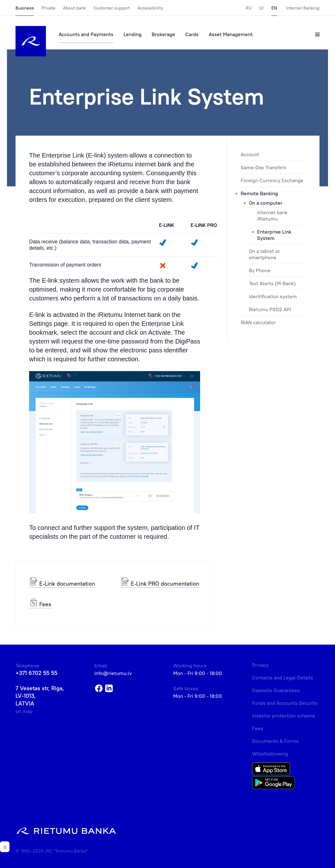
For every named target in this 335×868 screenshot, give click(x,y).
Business (25, 8)
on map (24, 711)
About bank (74, 8)
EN (274, 8)
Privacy (260, 665)
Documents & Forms (275, 741)
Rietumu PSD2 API (270, 309)
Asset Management (231, 34)
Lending (133, 34)
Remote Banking (259, 193)
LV (262, 8)
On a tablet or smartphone (264, 254)
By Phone (260, 270)
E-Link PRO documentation (160, 583)
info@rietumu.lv (113, 673)
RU (249, 8)
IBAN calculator (258, 322)
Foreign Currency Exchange (272, 180)
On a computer (266, 203)
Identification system (273, 296)
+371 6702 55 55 (36, 673)
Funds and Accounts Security (285, 703)
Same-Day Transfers (263, 167)
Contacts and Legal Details (283, 678)
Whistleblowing (270, 754)
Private (48, 8)
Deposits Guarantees (276, 690)
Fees (40, 604)
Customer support (112, 8)
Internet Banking (303, 8)
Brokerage (163, 34)
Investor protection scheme (284, 716)
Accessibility (150, 8)
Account (250, 154)
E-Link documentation (62, 583)
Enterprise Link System (274, 235)
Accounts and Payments (86, 34)
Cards (192, 34)
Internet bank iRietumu (272, 215)
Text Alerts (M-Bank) (272, 283)
